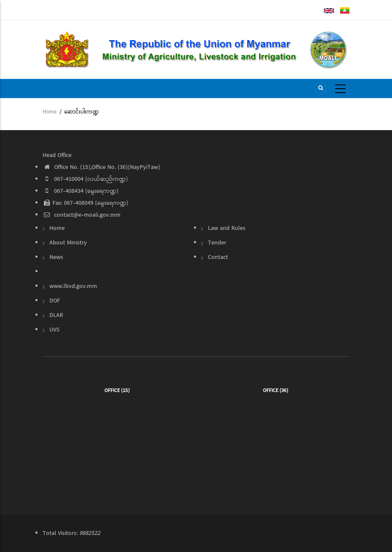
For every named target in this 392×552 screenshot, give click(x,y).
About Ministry (68, 243)
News (56, 257)
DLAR (56, 315)
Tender (217, 243)
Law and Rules (227, 228)
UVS (54, 330)
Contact (218, 257)
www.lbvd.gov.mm (73, 286)
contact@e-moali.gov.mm (82, 215)
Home (49, 112)
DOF (55, 301)
